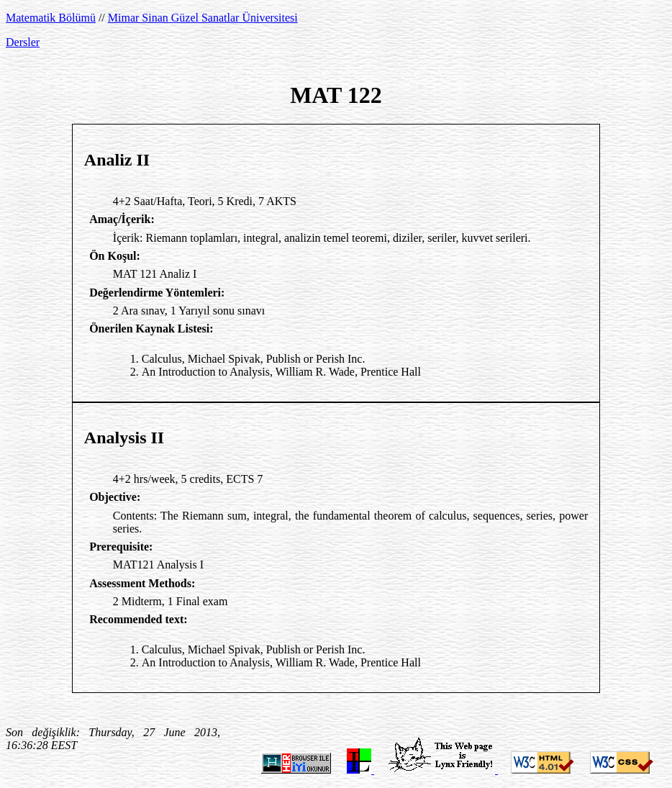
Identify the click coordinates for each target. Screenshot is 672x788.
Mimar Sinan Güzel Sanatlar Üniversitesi (203, 18)
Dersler (23, 42)
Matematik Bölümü (51, 18)
